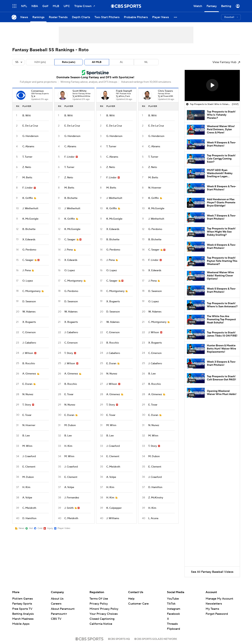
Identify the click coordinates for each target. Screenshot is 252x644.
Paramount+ (59, 614)
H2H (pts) (40, 62)
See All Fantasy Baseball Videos (212, 572)
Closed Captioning (102, 619)
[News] (24, 17)
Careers (56, 604)
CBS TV (56, 619)
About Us (57, 599)
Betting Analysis (23, 614)
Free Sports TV (22, 609)
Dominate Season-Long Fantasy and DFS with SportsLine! (95, 77)
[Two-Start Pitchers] (107, 17)
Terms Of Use (99, 599)
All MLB (97, 62)
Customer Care (138, 604)
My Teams (212, 609)
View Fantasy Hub (226, 62)
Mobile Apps (21, 624)
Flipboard (174, 629)
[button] (176, 17)
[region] (212, 85)
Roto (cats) (69, 62)
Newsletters (214, 604)
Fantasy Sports (22, 604)
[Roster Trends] (58, 17)
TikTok (171, 604)
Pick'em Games (22, 599)
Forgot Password (217, 614)
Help (131, 599)
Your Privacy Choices (104, 614)
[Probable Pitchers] (136, 17)
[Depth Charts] (81, 17)
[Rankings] (38, 17)
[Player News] (160, 17)
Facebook (173, 614)
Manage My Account (219, 599)
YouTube (173, 599)
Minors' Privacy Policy (104, 609)
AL (121, 62)
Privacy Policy (99, 604)
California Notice (101, 624)
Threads (172, 624)
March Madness (23, 619)
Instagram (174, 609)
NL (146, 62)
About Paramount (63, 609)
